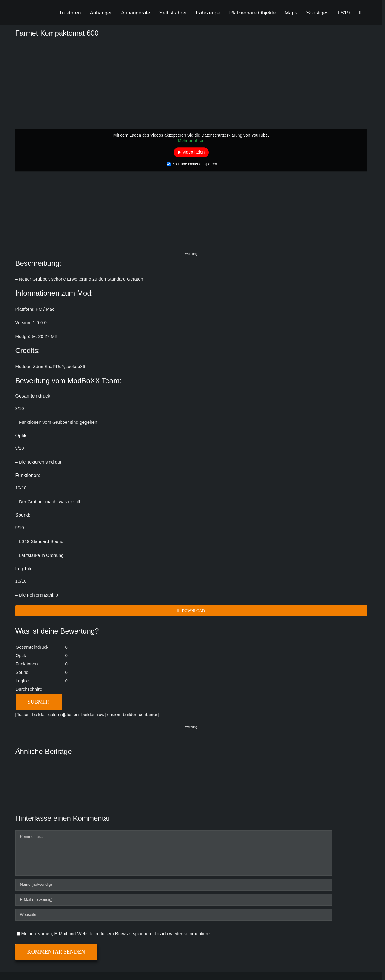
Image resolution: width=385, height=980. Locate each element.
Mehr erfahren (191, 141)
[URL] (174, 915)
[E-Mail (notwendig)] (174, 900)
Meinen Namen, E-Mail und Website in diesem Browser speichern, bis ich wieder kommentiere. (116, 933)
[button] (360, 13)
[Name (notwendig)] (174, 885)
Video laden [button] (194, 152)
